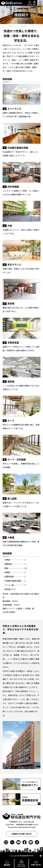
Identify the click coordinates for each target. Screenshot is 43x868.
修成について (13, 26)
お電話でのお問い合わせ (22, 834)
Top (4, 26)
